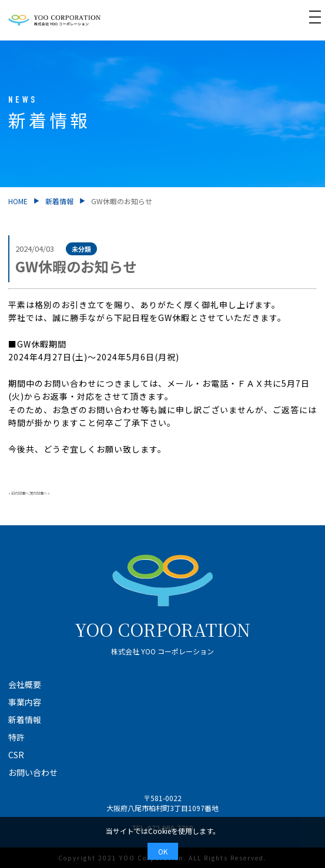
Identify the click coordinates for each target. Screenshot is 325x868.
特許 (16, 737)
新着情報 (59, 201)
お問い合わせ (33, 772)
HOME (18, 201)
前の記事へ (20, 493)
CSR (16, 755)
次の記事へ (38, 493)
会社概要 (25, 684)
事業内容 (25, 702)
